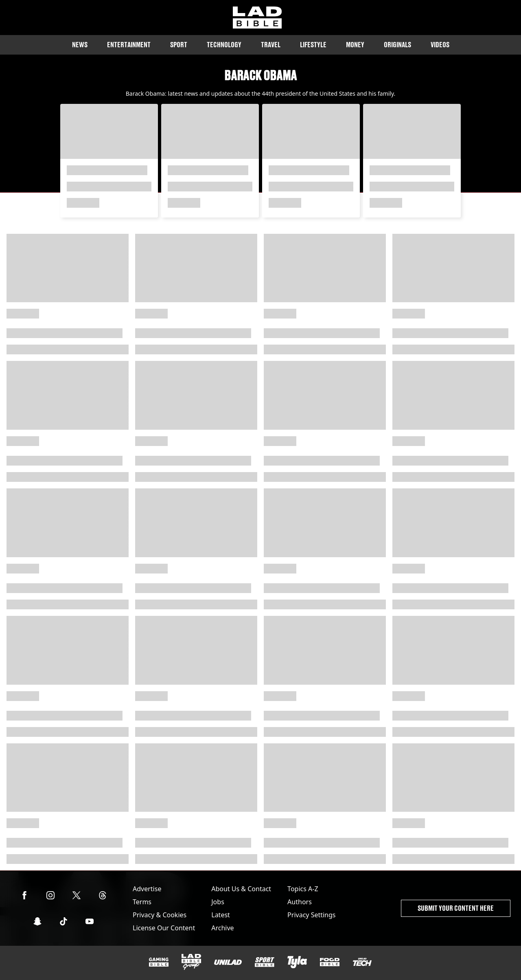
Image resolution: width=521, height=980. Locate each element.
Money (355, 45)
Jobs (218, 902)
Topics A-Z (303, 889)
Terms (142, 902)
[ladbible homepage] (257, 18)
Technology (224, 45)
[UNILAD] (228, 962)
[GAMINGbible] (159, 962)
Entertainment (129, 45)
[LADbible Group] (191, 962)
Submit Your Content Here (456, 908)
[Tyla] (297, 962)
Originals (397, 45)
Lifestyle (313, 45)
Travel (271, 45)
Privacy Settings (311, 915)
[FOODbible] (330, 962)
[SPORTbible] (265, 962)
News (80, 45)
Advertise (147, 889)
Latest (221, 915)
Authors (300, 902)
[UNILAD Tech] (362, 962)
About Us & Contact (241, 889)
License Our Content (164, 928)
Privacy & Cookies (160, 915)
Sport (179, 45)
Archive (222, 928)
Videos (440, 45)
